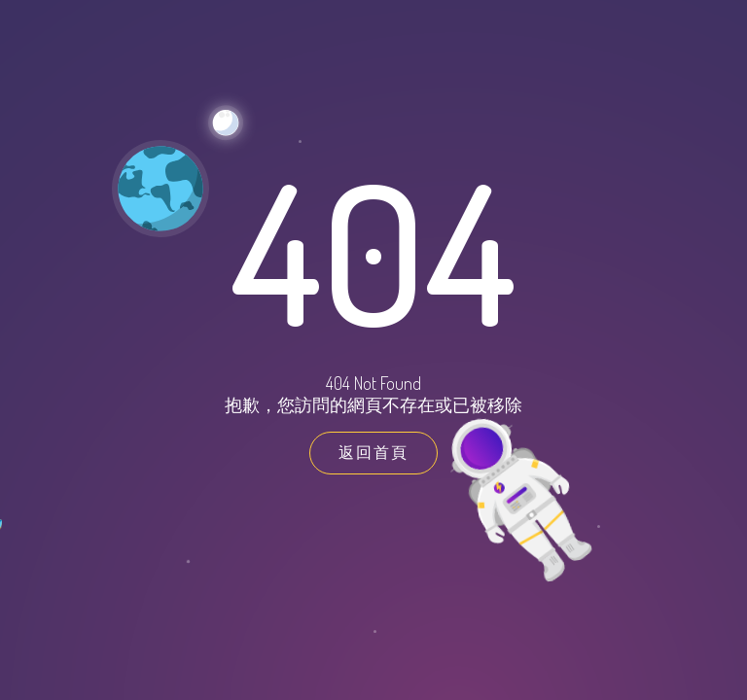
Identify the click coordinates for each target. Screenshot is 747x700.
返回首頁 (373, 452)
